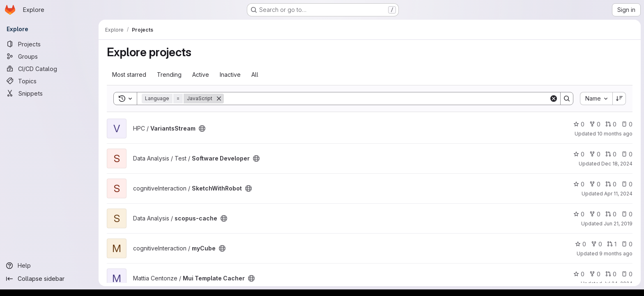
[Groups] (49, 56)
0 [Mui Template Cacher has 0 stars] (579, 274)
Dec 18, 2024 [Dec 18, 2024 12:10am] (617, 164)
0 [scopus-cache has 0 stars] (579, 214)
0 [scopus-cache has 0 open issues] (627, 214)
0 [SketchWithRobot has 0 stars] (579, 184)
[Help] (49, 266)
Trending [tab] (169, 75)
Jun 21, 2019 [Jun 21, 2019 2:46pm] (618, 224)
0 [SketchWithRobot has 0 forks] (595, 184)
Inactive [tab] (230, 75)
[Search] (386, 99)
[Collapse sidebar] (49, 279)
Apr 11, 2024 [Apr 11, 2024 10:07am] (618, 194)
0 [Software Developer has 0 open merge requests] (611, 154)
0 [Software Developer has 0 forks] (595, 154)
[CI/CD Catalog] (49, 69)
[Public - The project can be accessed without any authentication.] (202, 128)
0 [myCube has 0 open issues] (627, 244)
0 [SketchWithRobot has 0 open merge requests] (611, 184)
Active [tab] (201, 75)
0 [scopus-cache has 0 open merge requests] (611, 214)
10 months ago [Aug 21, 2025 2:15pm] (615, 134)
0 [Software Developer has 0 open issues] (627, 154)
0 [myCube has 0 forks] (597, 244)
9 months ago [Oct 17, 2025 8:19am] (616, 254)
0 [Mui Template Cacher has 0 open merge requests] (611, 274)
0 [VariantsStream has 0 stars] (579, 124)
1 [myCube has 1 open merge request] (612, 244)
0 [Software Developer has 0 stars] (579, 154)
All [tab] (255, 75)
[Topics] (49, 81)
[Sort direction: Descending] (619, 99)
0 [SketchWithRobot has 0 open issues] (627, 184)
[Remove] (219, 99)
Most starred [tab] (129, 75)
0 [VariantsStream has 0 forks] (595, 124)
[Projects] (49, 44)
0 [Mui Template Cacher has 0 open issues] (627, 274)
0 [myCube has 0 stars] (581, 244)
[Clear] (554, 99)
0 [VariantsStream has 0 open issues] (627, 124)
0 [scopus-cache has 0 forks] (595, 214)
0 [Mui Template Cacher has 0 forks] (595, 274)
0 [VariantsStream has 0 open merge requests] (611, 124)
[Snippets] (49, 93)
